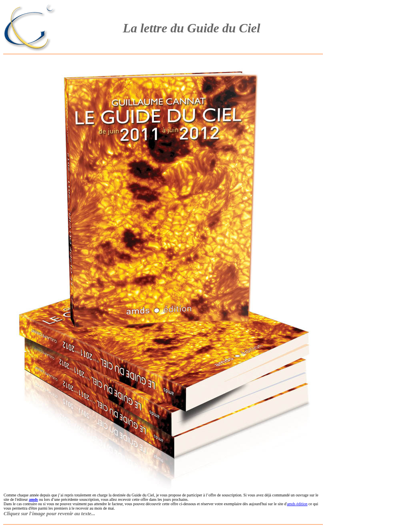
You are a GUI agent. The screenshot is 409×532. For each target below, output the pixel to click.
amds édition (297, 504)
